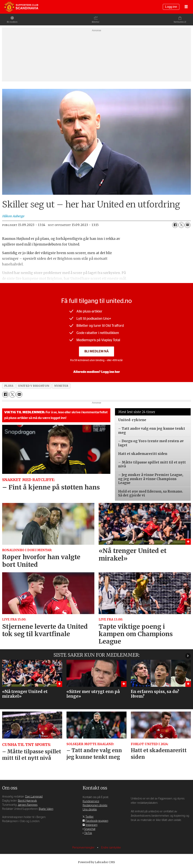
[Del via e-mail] (188, 225)
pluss (9, 386)
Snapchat (90, 829)
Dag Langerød (34, 797)
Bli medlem (12, 22)
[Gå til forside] (21, 7)
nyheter (61, 386)
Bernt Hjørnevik (27, 801)
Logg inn (171, 7)
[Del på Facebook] (175, 225)
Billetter (96, 22)
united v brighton (34, 386)
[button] (188, 656)
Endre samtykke (111, 848)
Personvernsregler (84, 848)
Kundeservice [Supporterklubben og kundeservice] (91, 801)
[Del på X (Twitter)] (181, 225)
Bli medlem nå (96, 351)
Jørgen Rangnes (28, 805)
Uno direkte (90, 810)
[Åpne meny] (186, 7)
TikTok (88, 833)
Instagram (92, 825)
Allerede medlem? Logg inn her (97, 372)
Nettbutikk (179, 22)
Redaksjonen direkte (95, 805)
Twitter (89, 817)
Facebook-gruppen (97, 821)
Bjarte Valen (46, 809)
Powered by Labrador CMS (96, 862)
